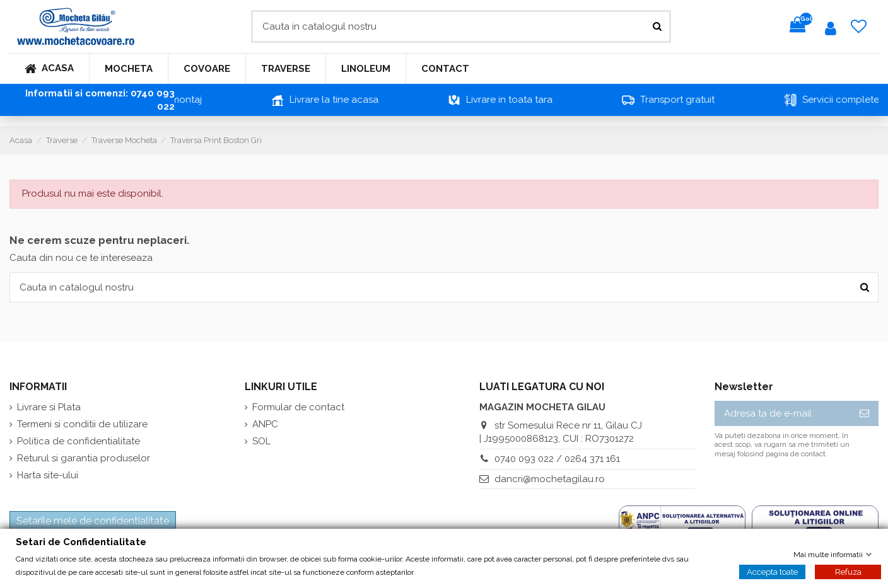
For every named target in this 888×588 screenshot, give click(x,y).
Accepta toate (772, 571)
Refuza (848, 571)
